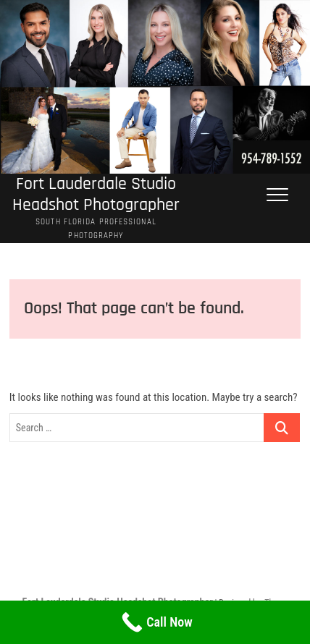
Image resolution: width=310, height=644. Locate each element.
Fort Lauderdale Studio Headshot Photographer (96, 195)
